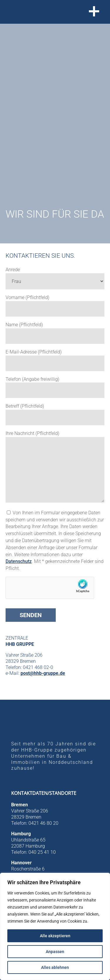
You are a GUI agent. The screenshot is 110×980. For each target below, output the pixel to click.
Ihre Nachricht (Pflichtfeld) (32, 433)
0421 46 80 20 (43, 823)
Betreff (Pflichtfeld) (25, 406)
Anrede (13, 270)
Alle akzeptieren (55, 936)
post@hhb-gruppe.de (43, 673)
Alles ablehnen (55, 967)
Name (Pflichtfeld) (24, 325)
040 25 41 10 (42, 852)
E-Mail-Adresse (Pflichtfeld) (34, 352)
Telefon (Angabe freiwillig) (32, 379)
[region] (55, 926)
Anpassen (55, 952)
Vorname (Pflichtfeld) (27, 297)
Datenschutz (19, 561)
